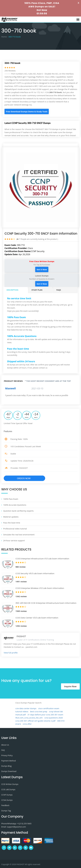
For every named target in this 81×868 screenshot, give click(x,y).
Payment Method (9, 761)
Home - (5, 37)
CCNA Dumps (7, 800)
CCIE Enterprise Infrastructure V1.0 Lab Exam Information (42, 559)
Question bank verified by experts (18, 511)
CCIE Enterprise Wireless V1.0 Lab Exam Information (40, 588)
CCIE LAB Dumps (8, 789)
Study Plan (37, 290)
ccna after (27, 724)
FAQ (3, 750)
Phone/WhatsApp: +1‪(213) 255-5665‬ (16, 824)
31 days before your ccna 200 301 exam (45, 715)
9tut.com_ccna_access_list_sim (29, 718)
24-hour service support (14, 540)
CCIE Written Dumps (10, 784)
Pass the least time (12, 523)
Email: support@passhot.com (14, 827)
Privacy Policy (7, 755)
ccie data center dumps (26, 708)
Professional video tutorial (15, 529)
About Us (5, 745)
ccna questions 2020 (54, 718)
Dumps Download (9, 771)
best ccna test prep (39, 711)
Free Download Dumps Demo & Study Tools (27, 112)
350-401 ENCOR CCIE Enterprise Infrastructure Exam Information (46, 603)
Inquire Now (70, 686)
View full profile (11, 653)
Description (12, 290)
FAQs (59, 290)
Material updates (11, 517)
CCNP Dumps (7, 795)
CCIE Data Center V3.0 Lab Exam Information (37, 618)
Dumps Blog (6, 766)
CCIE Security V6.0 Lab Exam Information (35, 573)
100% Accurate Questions (15, 505)
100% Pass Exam (11, 499)
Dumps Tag (6, 811)
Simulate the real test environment (19, 535)
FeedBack (5, 805)
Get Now (42, 10)
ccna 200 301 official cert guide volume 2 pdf (35, 721)
